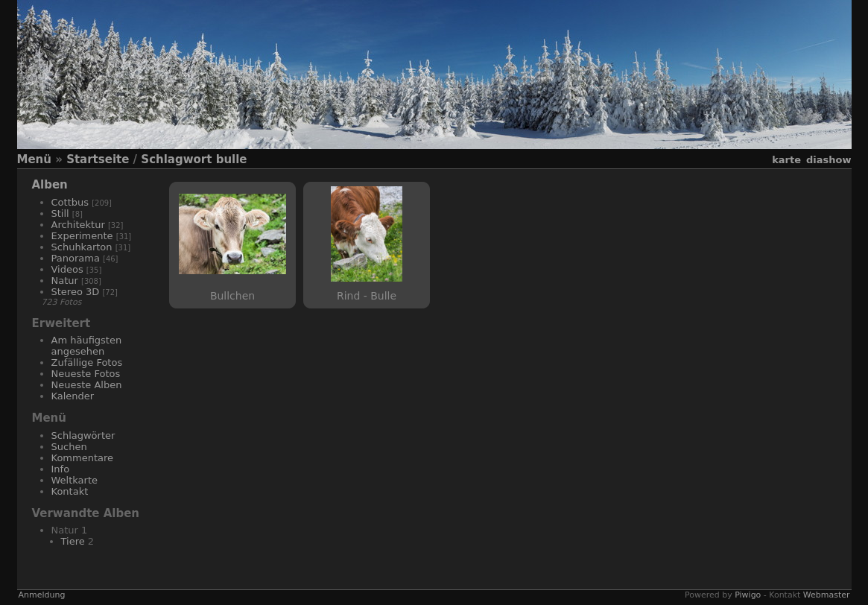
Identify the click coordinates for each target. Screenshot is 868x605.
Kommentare (83, 458)
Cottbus (70, 202)
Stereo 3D (76, 292)
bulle (232, 159)
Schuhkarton (82, 247)
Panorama (76, 258)
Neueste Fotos (86, 374)
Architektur (78, 225)
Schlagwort (176, 159)
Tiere (73, 541)
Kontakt (70, 491)
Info (61, 469)
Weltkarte (75, 480)
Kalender (73, 396)
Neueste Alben (87, 385)
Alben (50, 185)
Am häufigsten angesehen (87, 346)
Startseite (98, 159)
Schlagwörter (83, 435)
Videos (67, 269)
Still (60, 213)
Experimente (82, 236)
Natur (65, 281)
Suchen (69, 447)
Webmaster (827, 595)
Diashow (829, 160)
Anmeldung (42, 595)
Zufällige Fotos (87, 362)
